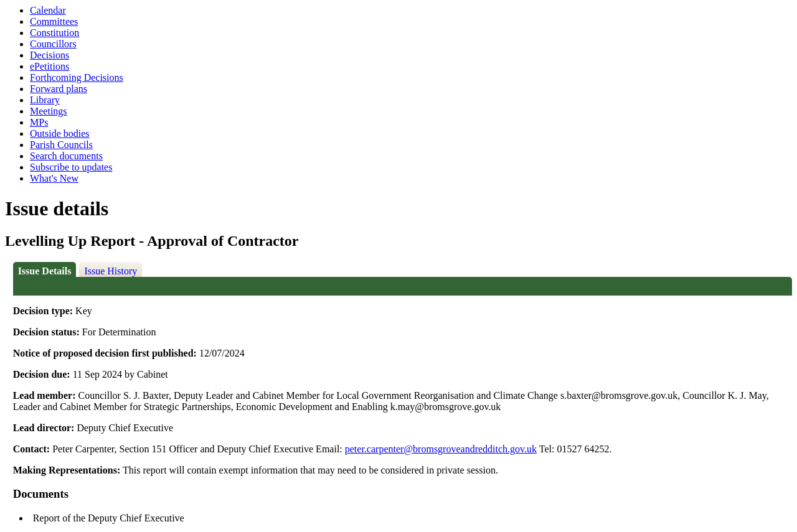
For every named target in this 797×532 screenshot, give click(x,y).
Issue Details (45, 271)
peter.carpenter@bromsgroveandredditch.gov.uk (441, 449)
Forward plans (59, 89)
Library (45, 100)
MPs (39, 122)
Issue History (111, 271)
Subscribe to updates (71, 167)
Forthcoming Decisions (77, 77)
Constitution (54, 33)
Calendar (48, 10)
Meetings (49, 111)
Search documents (66, 156)
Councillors (53, 44)
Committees (54, 21)
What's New (54, 178)
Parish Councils (61, 145)
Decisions (50, 55)
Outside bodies (60, 133)
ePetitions (50, 66)
